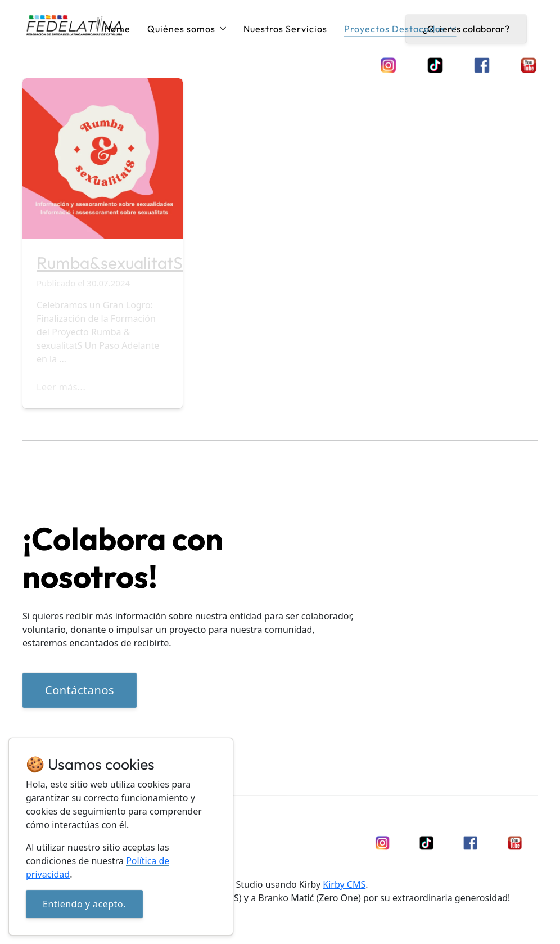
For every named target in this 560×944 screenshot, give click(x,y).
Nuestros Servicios (285, 29)
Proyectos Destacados (400, 29)
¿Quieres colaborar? (466, 29)
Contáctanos (80, 690)
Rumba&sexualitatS (110, 263)
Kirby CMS (344, 884)
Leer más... (61, 387)
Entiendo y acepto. (84, 904)
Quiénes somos (187, 29)
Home (117, 29)
